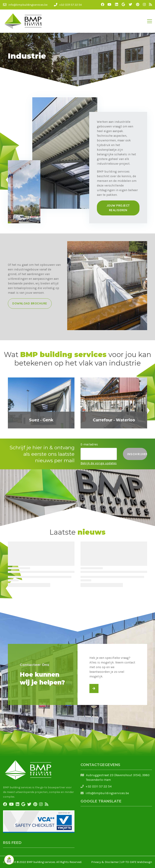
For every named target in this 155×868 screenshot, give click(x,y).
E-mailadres (89, 444)
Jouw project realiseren (118, 208)
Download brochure (30, 303)
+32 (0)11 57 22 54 (99, 786)
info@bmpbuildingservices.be (107, 793)
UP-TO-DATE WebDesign (136, 862)
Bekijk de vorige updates (99, 463)
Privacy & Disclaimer (105, 862)
